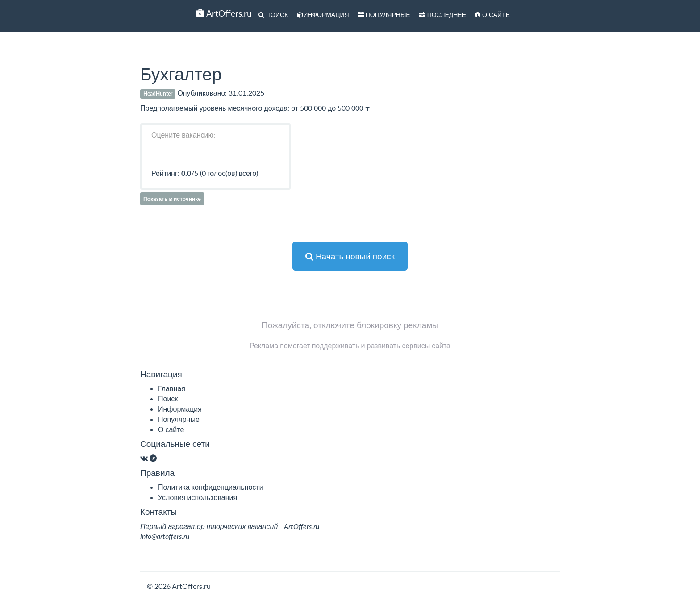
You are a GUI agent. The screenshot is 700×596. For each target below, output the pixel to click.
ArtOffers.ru (224, 13)
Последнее (443, 15)
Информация (323, 15)
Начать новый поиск (350, 256)
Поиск (273, 15)
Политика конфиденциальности (211, 487)
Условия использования (198, 497)
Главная (172, 388)
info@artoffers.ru (165, 536)
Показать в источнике (172, 199)
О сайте (492, 15)
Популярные (384, 15)
